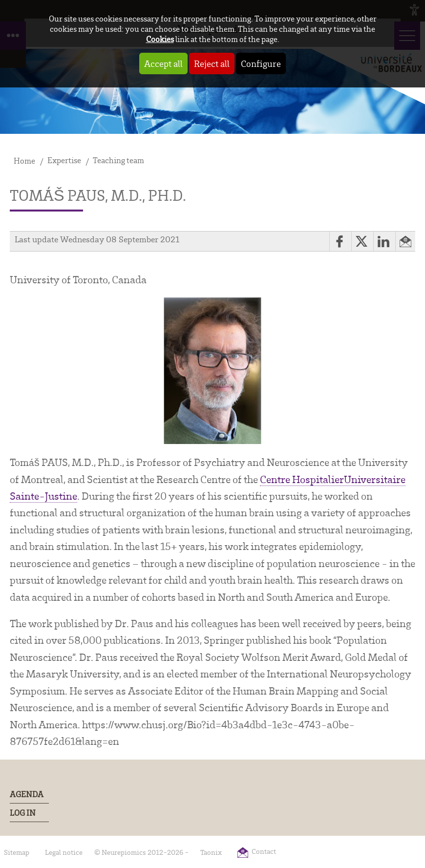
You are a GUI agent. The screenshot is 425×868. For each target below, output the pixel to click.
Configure (261, 64)
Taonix (211, 852)
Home (24, 160)
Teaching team (118, 160)
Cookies (160, 39)
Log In (23, 813)
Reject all (212, 64)
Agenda (27, 794)
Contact (264, 851)
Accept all (163, 64)
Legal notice (64, 852)
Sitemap (17, 852)
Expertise (64, 160)
